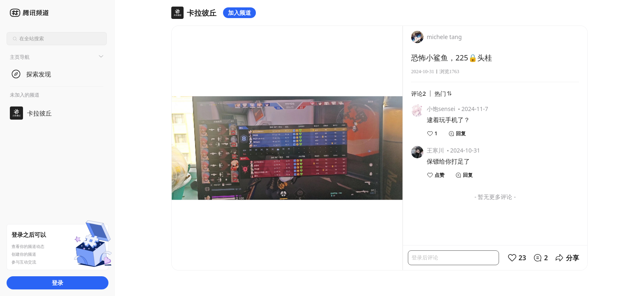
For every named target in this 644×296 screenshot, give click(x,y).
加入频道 (239, 13)
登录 (57, 283)
